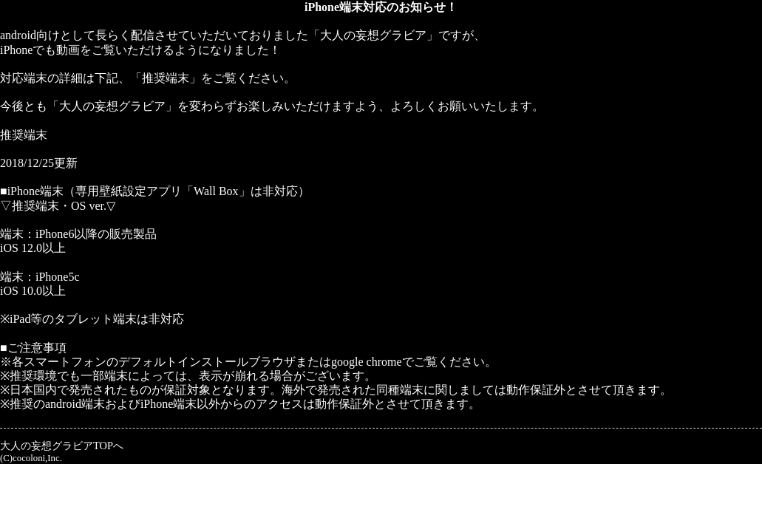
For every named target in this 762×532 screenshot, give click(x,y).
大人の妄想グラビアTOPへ (62, 446)
